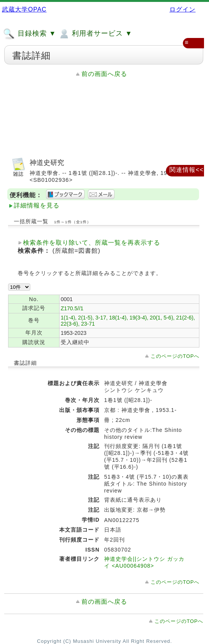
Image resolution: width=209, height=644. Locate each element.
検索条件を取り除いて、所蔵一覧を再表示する (92, 243)
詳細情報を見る (37, 205)
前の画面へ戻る (104, 74)
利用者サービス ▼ (95, 34)
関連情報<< (187, 170)
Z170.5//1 (72, 308)
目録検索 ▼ (30, 34)
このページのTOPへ (175, 356)
